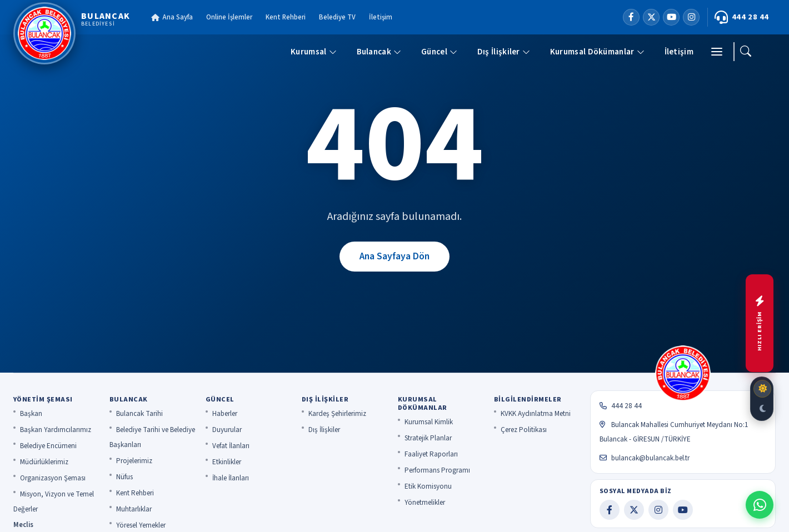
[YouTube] (671, 17)
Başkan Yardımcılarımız (56, 430)
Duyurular (227, 430)
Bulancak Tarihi (139, 414)
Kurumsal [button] (313, 52)
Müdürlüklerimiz (44, 462)
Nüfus (124, 477)
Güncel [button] (439, 52)
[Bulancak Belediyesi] (72, 33)
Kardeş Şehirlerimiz (337, 414)
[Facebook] (631, 17)
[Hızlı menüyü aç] (760, 323)
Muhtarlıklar (134, 509)
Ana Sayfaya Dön (394, 256)
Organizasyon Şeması (53, 478)
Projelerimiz (134, 461)
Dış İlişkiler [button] (504, 52)
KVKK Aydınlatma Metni (536, 414)
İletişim (381, 17)
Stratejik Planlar (428, 438)
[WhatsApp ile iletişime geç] (760, 505)
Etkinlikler (227, 462)
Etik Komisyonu (428, 486)
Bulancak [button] (379, 52)
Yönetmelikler (425, 503)
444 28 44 (742, 17)
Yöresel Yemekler (141, 525)
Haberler (225, 414)
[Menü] (717, 52)
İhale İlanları (231, 478)
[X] (651, 17)
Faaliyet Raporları (431, 454)
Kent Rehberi (286, 17)
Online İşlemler (229, 17)
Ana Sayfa (172, 17)
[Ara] (746, 52)
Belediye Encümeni (48, 446)
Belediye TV (337, 17)
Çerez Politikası (524, 430)
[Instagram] (691, 17)
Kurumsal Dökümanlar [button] (597, 52)
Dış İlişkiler (324, 430)
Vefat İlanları (231, 446)
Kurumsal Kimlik (429, 422)
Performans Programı (437, 470)
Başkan (31, 414)
